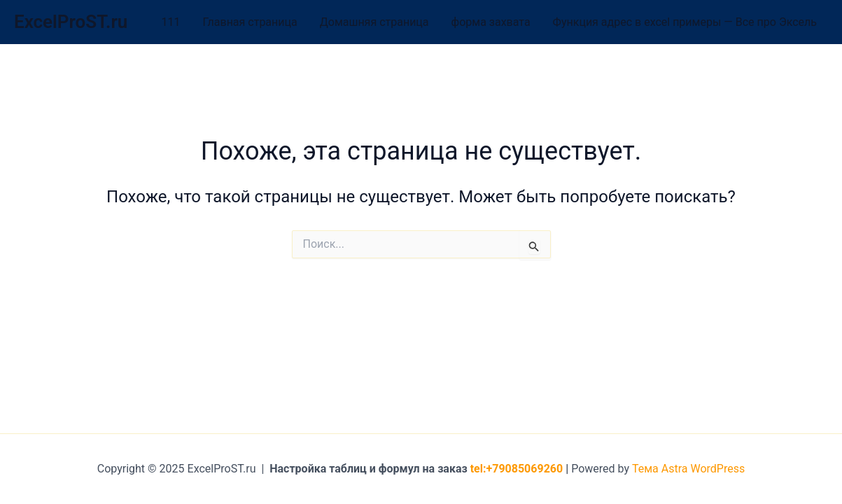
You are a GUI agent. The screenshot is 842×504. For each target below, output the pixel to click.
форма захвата (491, 22)
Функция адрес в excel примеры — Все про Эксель (685, 22)
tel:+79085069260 (517, 469)
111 (171, 22)
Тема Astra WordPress (688, 469)
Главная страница (250, 22)
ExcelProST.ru (71, 22)
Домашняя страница (374, 22)
